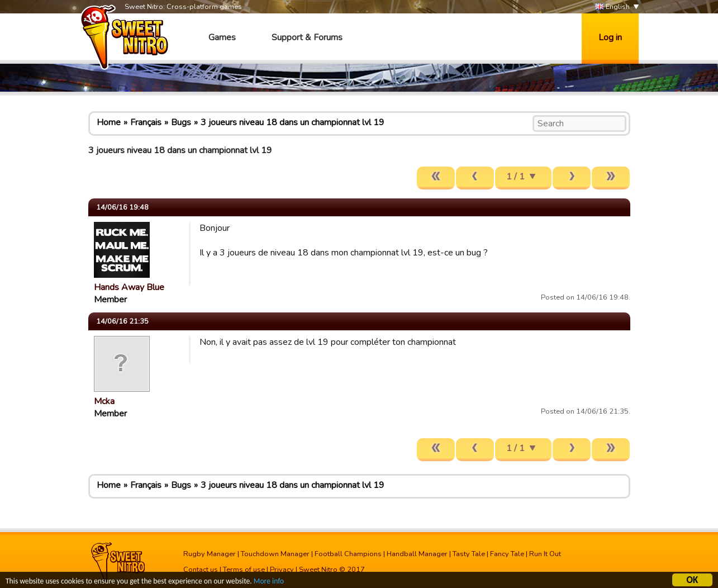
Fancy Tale (507, 554)
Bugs (181, 122)
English (612, 7)
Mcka (104, 401)
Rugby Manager (210, 554)
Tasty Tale (469, 554)
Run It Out (545, 554)
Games (222, 37)
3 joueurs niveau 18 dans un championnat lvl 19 (293, 122)
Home (109, 122)
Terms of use (244, 570)
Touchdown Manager (275, 554)
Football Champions (348, 554)
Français (146, 122)
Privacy (282, 570)
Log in (610, 37)
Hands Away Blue (129, 287)
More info (269, 582)
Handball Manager (417, 554)
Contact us (201, 570)
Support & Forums (307, 37)
